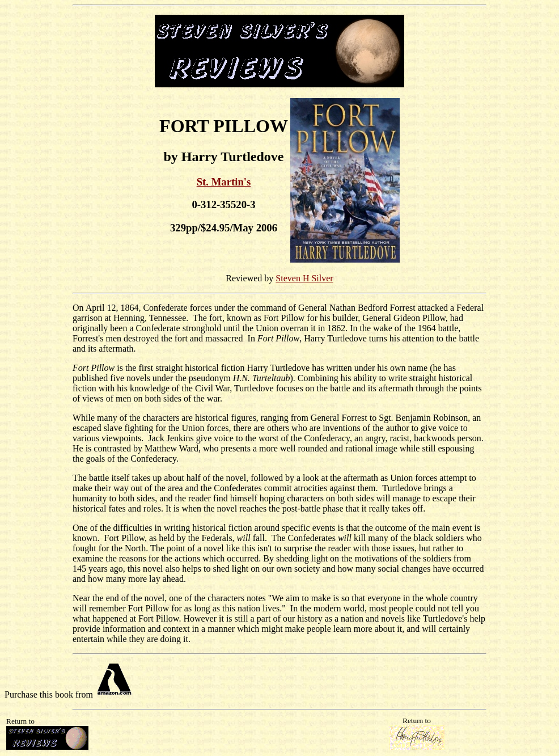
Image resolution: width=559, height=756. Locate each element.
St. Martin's (224, 182)
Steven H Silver (304, 278)
